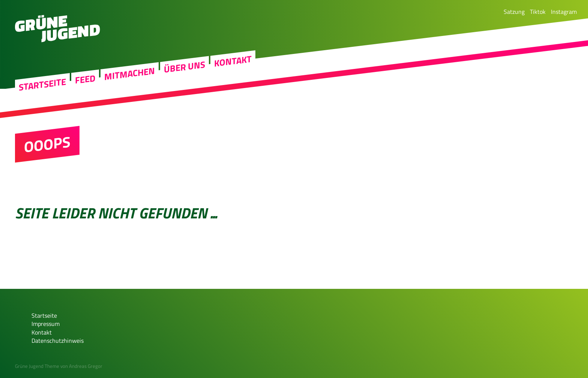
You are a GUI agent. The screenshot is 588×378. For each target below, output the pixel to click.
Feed (85, 103)
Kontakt (233, 85)
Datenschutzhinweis (58, 341)
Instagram (564, 12)
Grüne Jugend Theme (37, 366)
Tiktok (538, 12)
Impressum (46, 324)
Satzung (514, 12)
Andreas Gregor (86, 366)
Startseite (42, 108)
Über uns (184, 91)
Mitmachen (130, 98)
